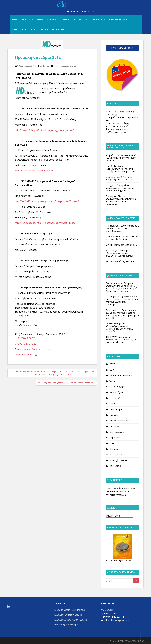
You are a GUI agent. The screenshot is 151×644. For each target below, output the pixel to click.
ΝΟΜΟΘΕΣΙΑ (97, 19)
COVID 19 (114, 364)
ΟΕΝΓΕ (113, 443)
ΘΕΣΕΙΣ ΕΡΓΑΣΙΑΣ (19, 29)
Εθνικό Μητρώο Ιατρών (122, 48)
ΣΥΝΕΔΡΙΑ (52, 19)
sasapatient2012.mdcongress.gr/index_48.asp (51, 223)
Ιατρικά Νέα (115, 426)
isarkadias (45, 66)
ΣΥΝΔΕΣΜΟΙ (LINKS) (118, 19)
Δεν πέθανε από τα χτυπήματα (120, 261)
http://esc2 (21, 201)
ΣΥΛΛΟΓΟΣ (68, 19)
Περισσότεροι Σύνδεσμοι (66, 625)
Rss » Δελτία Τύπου (121, 276)
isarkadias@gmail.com (116, 495)
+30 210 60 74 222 (26, 344)
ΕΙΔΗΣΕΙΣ (26, 19)
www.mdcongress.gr (27, 354)
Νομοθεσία (115, 438)
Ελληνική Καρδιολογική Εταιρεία (70, 610)
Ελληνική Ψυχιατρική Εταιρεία (68, 615)
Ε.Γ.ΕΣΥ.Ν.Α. (115, 398)
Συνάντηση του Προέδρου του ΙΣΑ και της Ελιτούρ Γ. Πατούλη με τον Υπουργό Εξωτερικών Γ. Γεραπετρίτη (122, 301)
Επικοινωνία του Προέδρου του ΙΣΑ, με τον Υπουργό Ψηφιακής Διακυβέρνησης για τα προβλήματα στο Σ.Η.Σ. (122, 314)
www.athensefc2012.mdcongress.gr (34, 170)
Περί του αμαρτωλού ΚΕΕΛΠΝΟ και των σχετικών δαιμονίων (122, 238)
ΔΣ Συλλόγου (116, 392)
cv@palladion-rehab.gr (117, 132)
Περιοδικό (114, 449)
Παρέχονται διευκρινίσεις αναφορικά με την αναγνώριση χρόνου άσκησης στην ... (120, 188)
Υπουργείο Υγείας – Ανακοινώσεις (120, 147)
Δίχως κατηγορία (117, 387)
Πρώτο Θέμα (115, 466)
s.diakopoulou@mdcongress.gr (34, 349)
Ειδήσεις (113, 404)
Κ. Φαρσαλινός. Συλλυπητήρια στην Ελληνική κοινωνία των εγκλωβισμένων (122, 228)
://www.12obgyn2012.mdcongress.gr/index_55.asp (46, 130)
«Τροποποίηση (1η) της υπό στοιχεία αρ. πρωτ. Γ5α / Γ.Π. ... (120, 178)
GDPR (112, 370)
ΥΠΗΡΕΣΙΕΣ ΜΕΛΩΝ (39, 29)
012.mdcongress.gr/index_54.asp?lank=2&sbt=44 (53, 201)
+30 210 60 (22, 338)
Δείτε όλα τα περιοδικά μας (118, 561)
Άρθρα (112, 381)
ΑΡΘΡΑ (40, 19)
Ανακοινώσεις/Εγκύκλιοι (65, 66)
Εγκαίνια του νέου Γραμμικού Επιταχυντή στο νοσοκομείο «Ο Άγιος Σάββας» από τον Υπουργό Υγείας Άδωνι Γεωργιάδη (121, 287)
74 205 (32, 338)
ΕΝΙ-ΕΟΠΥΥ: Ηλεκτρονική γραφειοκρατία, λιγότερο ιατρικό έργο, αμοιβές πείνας (121, 340)
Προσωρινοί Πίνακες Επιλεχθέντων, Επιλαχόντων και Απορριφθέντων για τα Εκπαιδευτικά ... (121, 200)
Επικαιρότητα (116, 409)
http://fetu (20, 223)
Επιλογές (114, 415)
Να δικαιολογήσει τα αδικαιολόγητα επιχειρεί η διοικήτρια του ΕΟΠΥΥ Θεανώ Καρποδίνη (120, 328)
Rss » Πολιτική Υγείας (123, 218)
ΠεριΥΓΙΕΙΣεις (116, 455)
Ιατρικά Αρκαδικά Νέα (119, 421)
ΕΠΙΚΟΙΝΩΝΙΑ (58, 29)
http (17, 130)
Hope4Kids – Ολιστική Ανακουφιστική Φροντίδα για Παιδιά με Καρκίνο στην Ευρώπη (121, 169)
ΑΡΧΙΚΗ (15, 19)
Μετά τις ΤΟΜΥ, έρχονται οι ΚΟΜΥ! (122, 245)
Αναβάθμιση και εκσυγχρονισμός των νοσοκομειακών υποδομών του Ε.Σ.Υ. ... (121, 158)
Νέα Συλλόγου (117, 432)
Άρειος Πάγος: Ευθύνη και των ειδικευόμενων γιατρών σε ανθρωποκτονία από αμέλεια (120, 253)
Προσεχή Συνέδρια (118, 460)
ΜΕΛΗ (82, 19)
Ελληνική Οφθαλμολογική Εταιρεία (71, 620)
